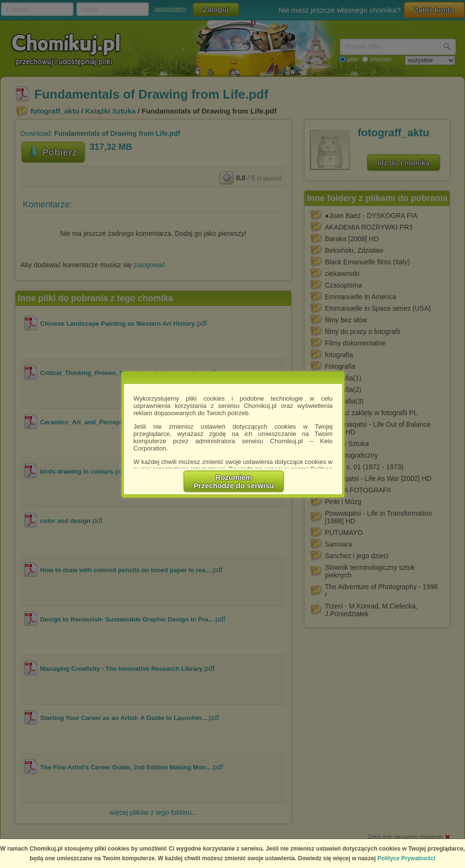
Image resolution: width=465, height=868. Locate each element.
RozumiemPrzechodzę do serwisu (234, 481)
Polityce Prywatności (407, 858)
